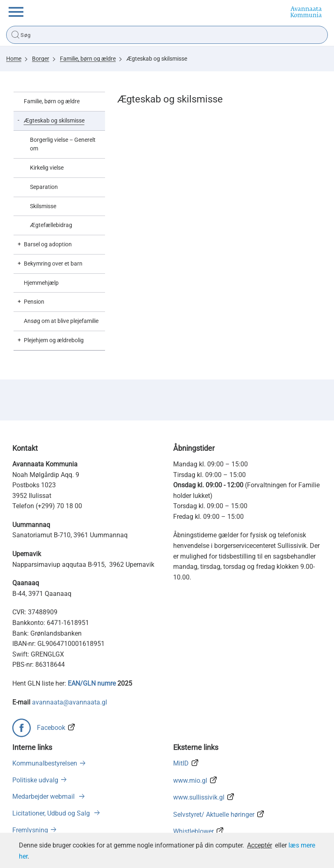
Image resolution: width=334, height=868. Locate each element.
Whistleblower (193, 831)
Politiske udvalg (35, 780)
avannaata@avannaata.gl (70, 702)
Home (14, 59)
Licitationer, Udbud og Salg (52, 813)
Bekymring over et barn (53, 264)
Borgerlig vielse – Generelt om (63, 144)
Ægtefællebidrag (51, 225)
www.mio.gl (190, 781)
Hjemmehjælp (41, 283)
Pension (34, 302)
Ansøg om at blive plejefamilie (61, 321)
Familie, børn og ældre (88, 59)
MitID (181, 763)
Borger (41, 59)
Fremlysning (30, 830)
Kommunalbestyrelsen (45, 763)
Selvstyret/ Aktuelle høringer (214, 815)
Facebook (51, 728)
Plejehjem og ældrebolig (54, 340)
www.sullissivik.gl (199, 797)
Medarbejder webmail (44, 796)
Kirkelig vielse (47, 168)
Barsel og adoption (48, 244)
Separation (44, 187)
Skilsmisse (43, 206)
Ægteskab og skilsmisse (157, 59)
